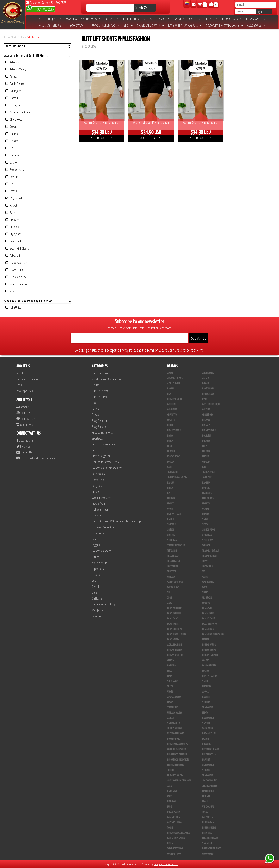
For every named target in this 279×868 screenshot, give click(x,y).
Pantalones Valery (176, 838)
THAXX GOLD (14, 270)
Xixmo (205, 593)
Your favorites (26, 419)
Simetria (171, 535)
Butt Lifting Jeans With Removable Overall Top (116, 521)
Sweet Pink (13, 241)
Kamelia (206, 483)
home (7, 37)
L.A (9, 184)
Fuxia (170, 671)
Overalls (96, 586)
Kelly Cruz (207, 833)
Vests (95, 580)
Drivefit (206, 760)
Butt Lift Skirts (160, 19)
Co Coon (206, 603)
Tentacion (172, 551)
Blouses (112, 19)
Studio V (12, 227)
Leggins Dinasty (210, 838)
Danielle (12, 134)
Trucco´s (172, 572)
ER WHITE (171, 451)
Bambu (12, 98)
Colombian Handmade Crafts (224, 25)
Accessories (256, 25)
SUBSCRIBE (198, 338)
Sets (128, 25)
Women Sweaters (102, 498)
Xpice (170, 598)
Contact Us (24, 452)
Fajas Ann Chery (175, 608)
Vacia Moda (208, 728)
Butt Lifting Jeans (50, 19)
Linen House (208, 791)
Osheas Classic (174, 514)
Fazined (206, 739)
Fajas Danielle (174, 613)
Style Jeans (13, 234)
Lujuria (171, 498)
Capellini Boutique (18, 112)
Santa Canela (174, 723)
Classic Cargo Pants (150, 25)
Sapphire (207, 723)
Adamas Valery (16, 69)
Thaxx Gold (208, 775)
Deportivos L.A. (210, 755)
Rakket (11, 205)
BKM (169, 394)
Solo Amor (172, 681)
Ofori (170, 509)
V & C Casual (208, 807)
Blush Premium (174, 399)
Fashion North (209, 666)
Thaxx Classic (174, 561)
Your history (25, 424)
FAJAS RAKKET (173, 624)
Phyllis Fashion (35, 37)
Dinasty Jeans (174, 431)
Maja (170, 676)
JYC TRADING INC (209, 781)
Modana (206, 796)
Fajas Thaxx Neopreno (213, 634)
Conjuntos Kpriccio (177, 749)
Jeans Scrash (209, 472)
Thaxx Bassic (173, 556)
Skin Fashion (208, 765)
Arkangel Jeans (175, 378)
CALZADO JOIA (173, 817)
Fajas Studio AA (175, 629)
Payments (23, 407)
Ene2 (205, 446)
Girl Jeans (97, 598)
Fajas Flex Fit (209, 619)
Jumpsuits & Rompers (106, 25)
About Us (21, 373)
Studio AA (172, 540)
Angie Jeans (208, 373)
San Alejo (207, 843)
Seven (205, 525)
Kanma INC (172, 791)
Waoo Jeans (208, 582)
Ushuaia (171, 577)
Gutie (170, 467)
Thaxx (170, 687)
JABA (169, 786)
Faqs (19, 385)
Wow (205, 587)
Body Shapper (256, 19)
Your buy (23, 413)
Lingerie (96, 574)
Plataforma (208, 823)
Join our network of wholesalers (36, 458)
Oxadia (206, 514)
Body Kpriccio (174, 739)
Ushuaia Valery (16, 277)
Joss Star (12, 177)
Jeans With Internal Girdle (185, 25)
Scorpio (206, 770)
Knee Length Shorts (52, 25)
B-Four (206, 383)
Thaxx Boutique (210, 556)
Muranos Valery (175, 775)
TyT (204, 572)
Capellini (172, 404)
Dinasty (12, 141)
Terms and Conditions (28, 379)
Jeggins (96, 557)
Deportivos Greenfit (177, 755)
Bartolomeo (208, 389)
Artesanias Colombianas (179, 781)
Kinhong (171, 802)
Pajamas (96, 616)
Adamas (12, 62)
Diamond (171, 666)
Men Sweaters (100, 563)
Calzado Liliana (175, 823)
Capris (195, 19)
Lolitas (206, 671)
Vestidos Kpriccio (176, 734)
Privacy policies (25, 391)
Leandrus (207, 493)
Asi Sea (12, 76)
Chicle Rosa (14, 119)
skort (180, 19)
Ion (204, 467)
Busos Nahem (174, 812)
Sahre (11, 212)
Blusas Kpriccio (175, 655)
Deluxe (170, 425)
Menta (205, 713)
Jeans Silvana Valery (177, 478)
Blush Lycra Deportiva (178, 744)
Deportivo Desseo (211, 749)
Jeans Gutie (173, 472)
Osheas (206, 509)
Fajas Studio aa (210, 624)
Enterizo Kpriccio (176, 765)
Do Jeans (207, 436)
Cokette (12, 127)
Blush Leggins (209, 828)
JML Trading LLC (210, 786)
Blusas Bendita (174, 650)
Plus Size (96, 515)
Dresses (211, 19)
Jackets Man (98, 503)
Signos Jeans (209, 530)
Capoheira (172, 410)
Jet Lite (171, 770)
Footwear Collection (103, 527)
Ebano (11, 162)
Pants (95, 539)
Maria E (206, 640)
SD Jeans (12, 220)
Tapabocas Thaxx (175, 849)
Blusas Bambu (209, 645)
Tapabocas (98, 569)
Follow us (23, 446)
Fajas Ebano (208, 613)
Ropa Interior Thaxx (212, 849)
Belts (95, 592)
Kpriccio (206, 488)
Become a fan (25, 440)
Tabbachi (13, 255)
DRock (11, 148)
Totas (205, 812)
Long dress (98, 533)
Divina (170, 436)
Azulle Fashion (15, 84)
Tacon (170, 828)
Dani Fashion (208, 718)
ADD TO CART (102, 138)
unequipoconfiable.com (166, 864)
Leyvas (11, 191)
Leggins (96, 545)
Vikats (170, 692)
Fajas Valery (173, 640)
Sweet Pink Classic (17, 248)
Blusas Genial (209, 650)
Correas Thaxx (174, 854)
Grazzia (206, 462)
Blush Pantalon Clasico (179, 833)
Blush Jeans (14, 105)
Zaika (10, 291)
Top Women (208, 566)
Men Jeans (97, 610)
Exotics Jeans (15, 169)
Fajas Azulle (208, 608)
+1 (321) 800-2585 (40, 9)
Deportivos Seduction (178, 760)
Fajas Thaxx (208, 629)
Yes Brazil (207, 598)
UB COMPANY (208, 854)
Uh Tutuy (207, 687)
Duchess (12, 155)
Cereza (170, 660)
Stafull (206, 681)
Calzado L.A (208, 817)
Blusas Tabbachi (210, 655)
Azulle (170, 718)
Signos (171, 530)
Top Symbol (173, 566)
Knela (170, 488)
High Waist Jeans (101, 509)
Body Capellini (209, 734)
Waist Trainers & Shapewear (84, 19)
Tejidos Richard (175, 728)
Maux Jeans (208, 498)
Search (141, 8)
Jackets (96, 492)
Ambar (170, 373)
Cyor (169, 796)
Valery (205, 577)
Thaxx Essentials (16, 263)
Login (259, 12)
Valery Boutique (16, 284)
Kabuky (171, 483)
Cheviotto (172, 415)
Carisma (206, 410)
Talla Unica (13, 307)
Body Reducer (232, 19)
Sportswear (78, 25)
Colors (206, 660)
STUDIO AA (207, 535)
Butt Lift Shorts (134, 19)
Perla (170, 843)
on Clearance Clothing (104, 604)
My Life (170, 504)
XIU (169, 593)
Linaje (205, 802)
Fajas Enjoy (173, 619)
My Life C (206, 504)
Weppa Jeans (173, 587)
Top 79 (205, 561)
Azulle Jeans (14, 91)
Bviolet (206, 399)
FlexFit (206, 457)
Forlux (171, 462)
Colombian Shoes (102, 551)
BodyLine (207, 744)
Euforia (206, 451)
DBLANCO (206, 420)
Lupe (169, 807)
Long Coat (97, 486)
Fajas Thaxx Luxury (177, 634)
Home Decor (99, 480)
